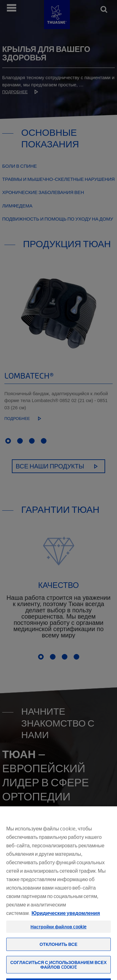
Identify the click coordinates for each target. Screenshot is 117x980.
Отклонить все (58, 960)
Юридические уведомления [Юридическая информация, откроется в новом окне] (66, 928)
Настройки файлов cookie (59, 942)
